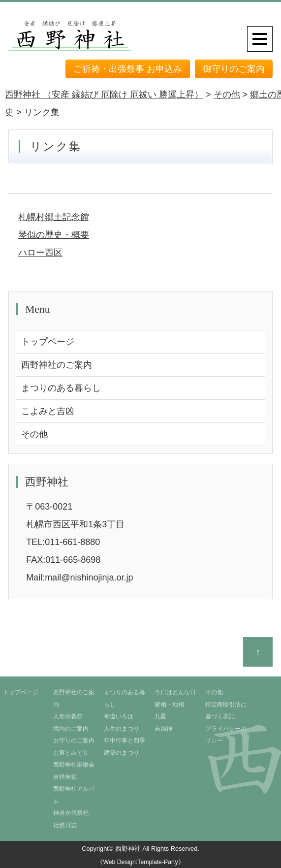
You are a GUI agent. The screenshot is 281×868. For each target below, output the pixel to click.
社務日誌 (65, 825)
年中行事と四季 (125, 740)
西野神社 (128, 849)
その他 (34, 434)
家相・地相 (169, 705)
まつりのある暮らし (61, 388)
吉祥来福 (65, 777)
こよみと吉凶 (48, 411)
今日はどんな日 (175, 692)
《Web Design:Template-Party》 (140, 862)
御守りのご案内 (234, 69)
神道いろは (119, 716)
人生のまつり (122, 729)
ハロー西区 (40, 253)
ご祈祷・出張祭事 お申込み (128, 69)
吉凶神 (163, 729)
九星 (160, 716)
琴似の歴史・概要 (54, 235)
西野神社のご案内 (57, 365)
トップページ (48, 342)
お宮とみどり (71, 753)
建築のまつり (122, 753)
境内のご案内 (71, 729)
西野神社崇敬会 (74, 765)
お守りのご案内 (74, 740)
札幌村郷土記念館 (54, 217)
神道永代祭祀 (71, 813)
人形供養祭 (68, 716)
